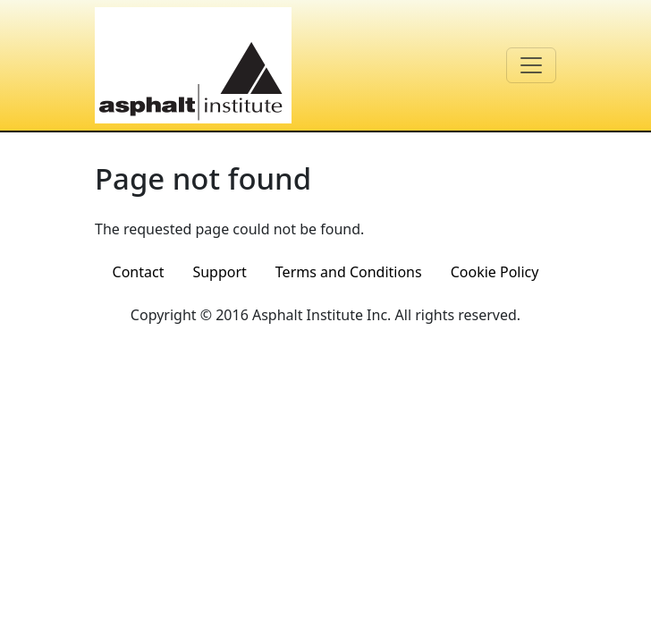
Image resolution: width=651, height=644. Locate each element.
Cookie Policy (495, 272)
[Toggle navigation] (531, 65)
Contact (139, 272)
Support (219, 272)
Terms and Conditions (349, 272)
